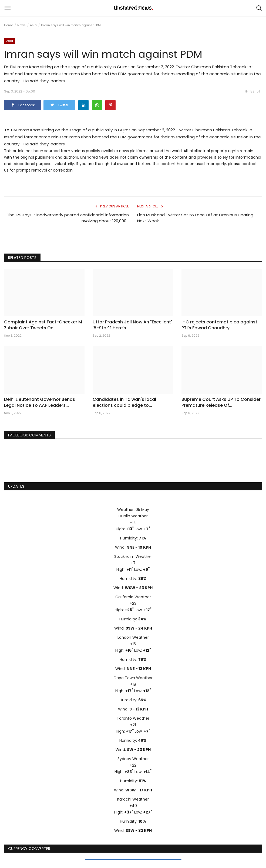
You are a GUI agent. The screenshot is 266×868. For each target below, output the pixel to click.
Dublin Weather (133, 516)
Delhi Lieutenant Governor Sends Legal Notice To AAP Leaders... (40, 402)
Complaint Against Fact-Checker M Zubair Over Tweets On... (43, 325)
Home (9, 25)
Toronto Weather (133, 718)
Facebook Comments (29, 435)
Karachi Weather (133, 799)
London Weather (133, 637)
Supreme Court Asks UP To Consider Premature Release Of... (221, 402)
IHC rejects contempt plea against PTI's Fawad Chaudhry (219, 325)
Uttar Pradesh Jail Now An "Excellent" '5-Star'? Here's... (133, 325)
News (21, 25)
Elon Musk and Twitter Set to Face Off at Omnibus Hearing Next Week (195, 218)
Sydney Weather (133, 759)
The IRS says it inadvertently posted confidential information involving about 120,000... (68, 218)
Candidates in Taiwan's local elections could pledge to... (124, 402)
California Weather (133, 597)
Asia (33, 25)
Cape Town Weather (133, 678)
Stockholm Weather (133, 556)
